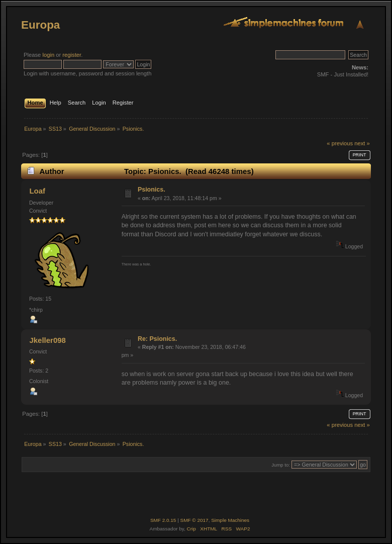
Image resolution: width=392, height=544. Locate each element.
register (72, 55)
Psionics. (152, 190)
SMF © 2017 (194, 520)
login (48, 55)
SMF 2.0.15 (163, 520)
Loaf (37, 191)
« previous (340, 143)
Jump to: (281, 465)
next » (362, 143)
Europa (40, 25)
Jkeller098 (47, 340)
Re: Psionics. (157, 339)
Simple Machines (230, 520)
